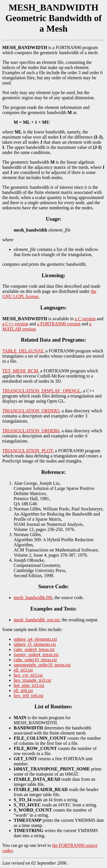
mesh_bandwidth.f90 (33, 598)
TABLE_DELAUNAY (23, 351)
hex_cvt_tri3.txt (28, 675)
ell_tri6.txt (23, 690)
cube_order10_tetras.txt (35, 660)
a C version (85, 319)
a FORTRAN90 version (59, 324)
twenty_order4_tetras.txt (36, 655)
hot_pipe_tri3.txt (29, 685)
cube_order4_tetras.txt (34, 649)
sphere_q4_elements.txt (35, 639)
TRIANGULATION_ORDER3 (31, 411)
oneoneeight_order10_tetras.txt (42, 665)
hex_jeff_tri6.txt (29, 696)
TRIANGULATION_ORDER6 (31, 431)
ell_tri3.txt (23, 670)
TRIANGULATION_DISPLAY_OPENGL (42, 391)
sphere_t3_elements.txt (35, 644)
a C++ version (15, 324)
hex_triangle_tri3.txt (32, 680)
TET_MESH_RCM (20, 371)
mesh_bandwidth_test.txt (37, 620)
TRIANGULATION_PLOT (28, 451)
